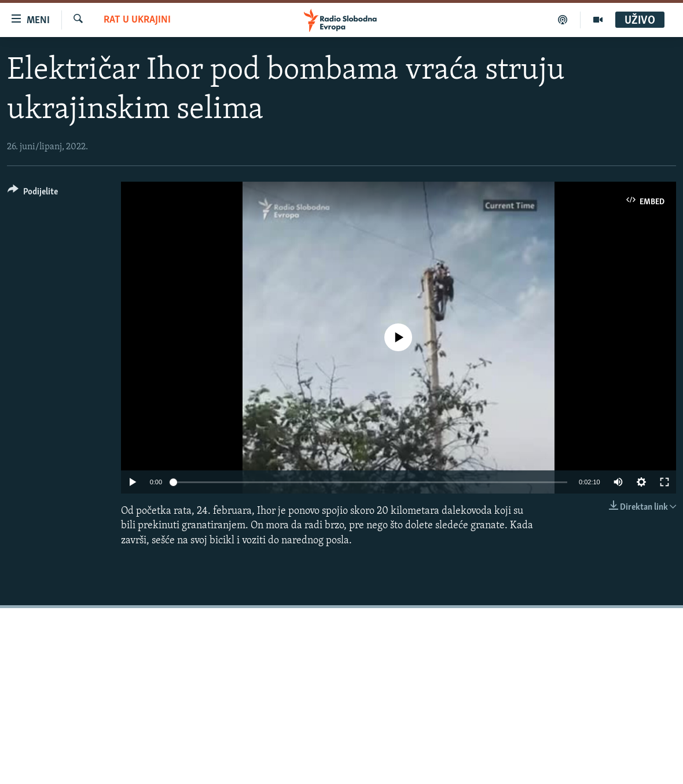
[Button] (33, 194)
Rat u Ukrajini (137, 20)
